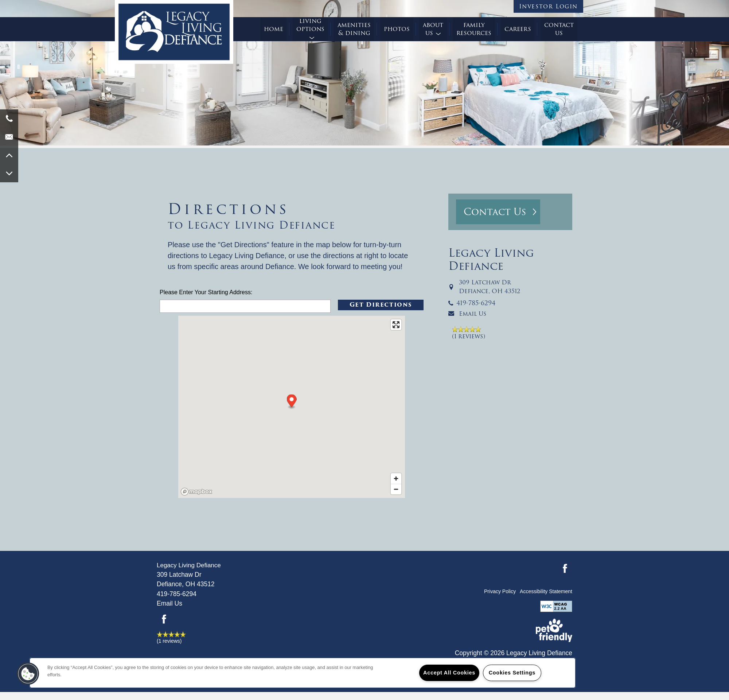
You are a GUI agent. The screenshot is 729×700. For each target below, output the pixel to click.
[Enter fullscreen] (396, 325)
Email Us (473, 314)
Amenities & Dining (354, 29)
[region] (303, 673)
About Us (433, 29)
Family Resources (474, 29)
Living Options (310, 25)
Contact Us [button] (495, 212)
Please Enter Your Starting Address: (206, 292)
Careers (518, 29)
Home (274, 29)
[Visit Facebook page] (164, 619)
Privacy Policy (500, 591)
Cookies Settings (512, 673)
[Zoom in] (396, 479)
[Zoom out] (396, 489)
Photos (397, 29)
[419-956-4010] (9, 118)
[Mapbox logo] (196, 492)
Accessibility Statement (546, 591)
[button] (548, 6)
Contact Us (559, 29)
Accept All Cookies (449, 673)
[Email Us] (9, 137)
